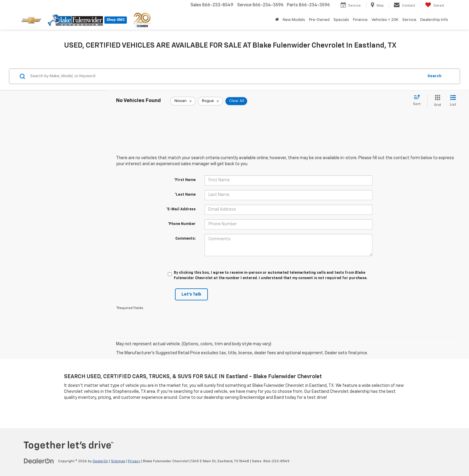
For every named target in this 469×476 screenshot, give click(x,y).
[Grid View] (436, 101)
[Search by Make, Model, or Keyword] (226, 76)
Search (434, 76)
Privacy (134, 461)
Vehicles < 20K (385, 20)
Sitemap (118, 461)
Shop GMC (116, 20)
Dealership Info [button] (434, 20)
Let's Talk (191, 294)
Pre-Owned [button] (319, 20)
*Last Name (185, 195)
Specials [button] (341, 20)
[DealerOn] (39, 461)
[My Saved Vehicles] (434, 5)
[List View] (453, 101)
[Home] (277, 20)
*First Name (185, 180)
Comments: (185, 239)
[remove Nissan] (183, 101)
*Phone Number (182, 224)
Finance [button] (360, 20)
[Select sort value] (419, 101)
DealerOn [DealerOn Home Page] (100, 461)
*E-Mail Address (181, 209)
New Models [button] (294, 20)
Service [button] (409, 20)
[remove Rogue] (210, 101)
